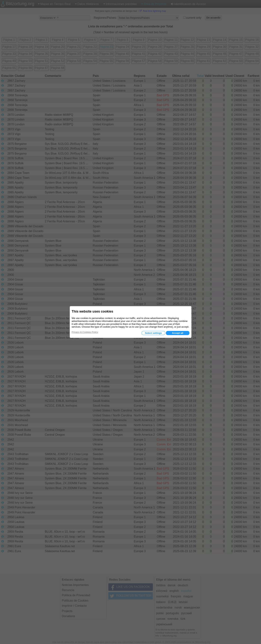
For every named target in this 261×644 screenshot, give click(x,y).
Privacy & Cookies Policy (85, 332)
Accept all (178, 333)
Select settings (153, 333)
